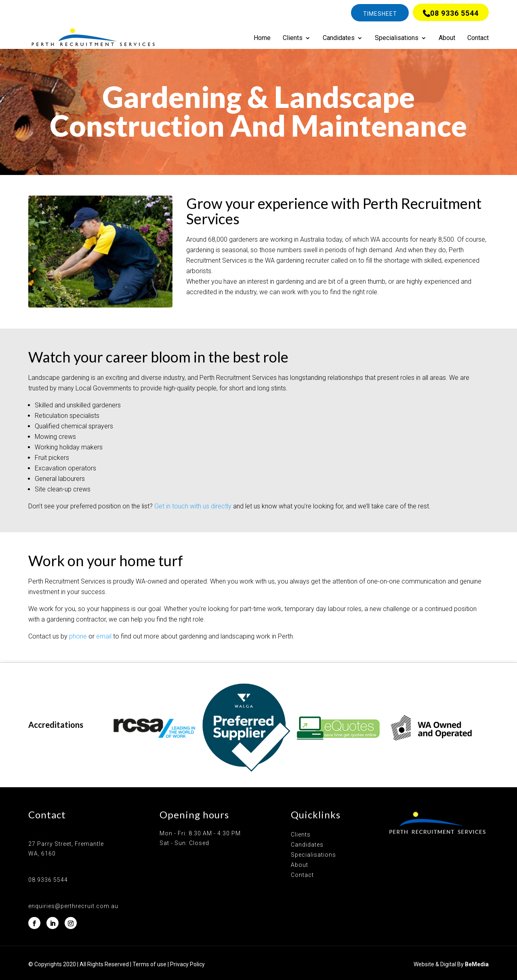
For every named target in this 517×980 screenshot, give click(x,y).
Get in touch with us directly (193, 506)
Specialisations (397, 38)
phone (78, 636)
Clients (293, 38)
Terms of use (149, 964)
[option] (154, 728)
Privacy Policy (187, 964)
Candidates (339, 38)
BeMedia (477, 964)
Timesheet (380, 14)
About (447, 38)
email (104, 636)
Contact (478, 38)
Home (262, 38)
